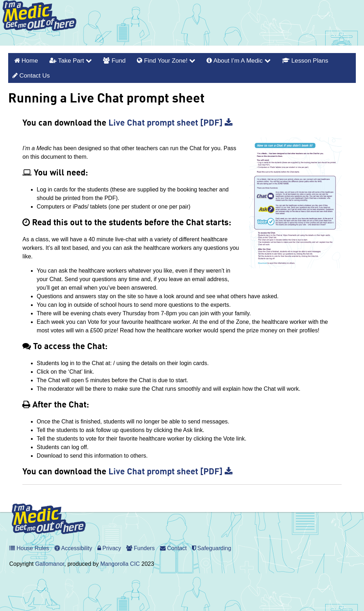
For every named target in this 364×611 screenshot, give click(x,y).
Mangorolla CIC (120, 560)
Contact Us (30, 73)
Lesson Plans (284, 60)
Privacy (109, 545)
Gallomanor (50, 560)
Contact (173, 545)
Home (28, 60)
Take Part (66, 60)
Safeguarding (212, 545)
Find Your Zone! (155, 60)
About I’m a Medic (223, 60)
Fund (107, 60)
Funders (140, 545)
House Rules (29, 545)
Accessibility (73, 545)
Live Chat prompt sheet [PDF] (170, 120)
